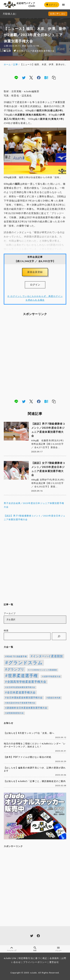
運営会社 (54, 962)
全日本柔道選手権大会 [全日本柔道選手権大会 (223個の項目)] (21, 692)
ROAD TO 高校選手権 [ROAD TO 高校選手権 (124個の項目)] (17, 657)
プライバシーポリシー (35, 962)
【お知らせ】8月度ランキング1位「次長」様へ (29, 733)
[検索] (59, 636)
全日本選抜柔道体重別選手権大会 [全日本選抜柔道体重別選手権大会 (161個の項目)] (25, 698)
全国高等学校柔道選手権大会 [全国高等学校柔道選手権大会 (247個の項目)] (27, 682)
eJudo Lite (10, 958)
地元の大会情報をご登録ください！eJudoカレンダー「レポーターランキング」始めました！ (35, 745)
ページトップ (12, 949)
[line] (16, 78)
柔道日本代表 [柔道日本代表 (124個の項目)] (54, 698)
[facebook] (39, 78)
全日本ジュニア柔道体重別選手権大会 (36, 51)
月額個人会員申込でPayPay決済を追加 (4, 14)
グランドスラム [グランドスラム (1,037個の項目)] (25, 663)
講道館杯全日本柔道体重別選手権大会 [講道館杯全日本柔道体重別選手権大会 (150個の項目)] (27, 708)
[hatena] (46, 78)
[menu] (63, 5)
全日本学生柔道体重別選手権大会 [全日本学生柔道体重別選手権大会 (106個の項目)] (21, 687)
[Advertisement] (35, 357)
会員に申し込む (58, 14)
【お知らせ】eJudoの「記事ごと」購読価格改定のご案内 (35, 781)
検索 (6, 631)
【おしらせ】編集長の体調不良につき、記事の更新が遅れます (35, 769)
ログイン (52, 5)
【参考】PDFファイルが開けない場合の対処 (28, 757)
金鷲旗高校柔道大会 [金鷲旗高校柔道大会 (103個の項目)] (15, 713)
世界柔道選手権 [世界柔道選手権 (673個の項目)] (23, 676)
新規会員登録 (35, 272)
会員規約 (54, 958)
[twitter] (24, 78)
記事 (9, 51)
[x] (31, 78)
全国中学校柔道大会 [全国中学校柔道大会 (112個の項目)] (52, 677)
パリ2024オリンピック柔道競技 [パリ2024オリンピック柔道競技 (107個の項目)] (43, 670)
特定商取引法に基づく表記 (33, 958)
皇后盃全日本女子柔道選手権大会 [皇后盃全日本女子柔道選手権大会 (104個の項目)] (21, 703)
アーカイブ (10, 613)
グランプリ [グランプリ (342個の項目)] (16, 669)
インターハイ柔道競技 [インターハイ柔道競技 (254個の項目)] (48, 656)
